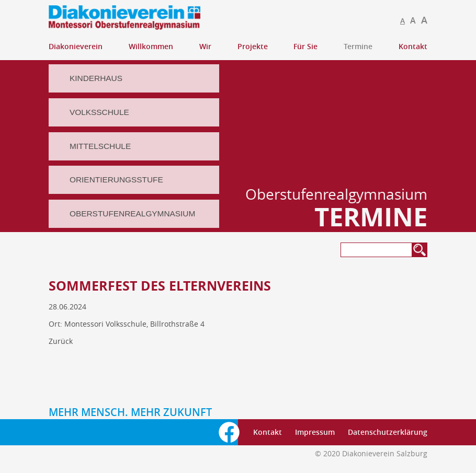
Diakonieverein (76, 46)
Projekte (253, 46)
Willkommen (151, 46)
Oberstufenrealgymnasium (132, 214)
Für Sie (305, 46)
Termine (358, 46)
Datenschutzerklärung (388, 432)
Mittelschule (100, 146)
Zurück (61, 341)
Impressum (315, 432)
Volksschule (99, 112)
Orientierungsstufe (116, 180)
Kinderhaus (96, 78)
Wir (205, 46)
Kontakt (413, 46)
